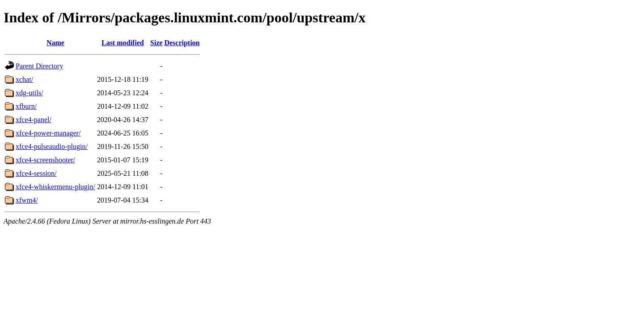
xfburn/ (26, 106)
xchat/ (24, 79)
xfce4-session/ (36, 173)
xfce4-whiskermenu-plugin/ (55, 187)
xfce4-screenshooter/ (45, 160)
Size (157, 43)
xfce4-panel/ (34, 120)
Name (55, 43)
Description (182, 43)
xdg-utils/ (29, 93)
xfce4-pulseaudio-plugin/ (52, 146)
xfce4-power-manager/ (48, 133)
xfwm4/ (27, 200)
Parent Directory (39, 66)
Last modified (123, 43)
